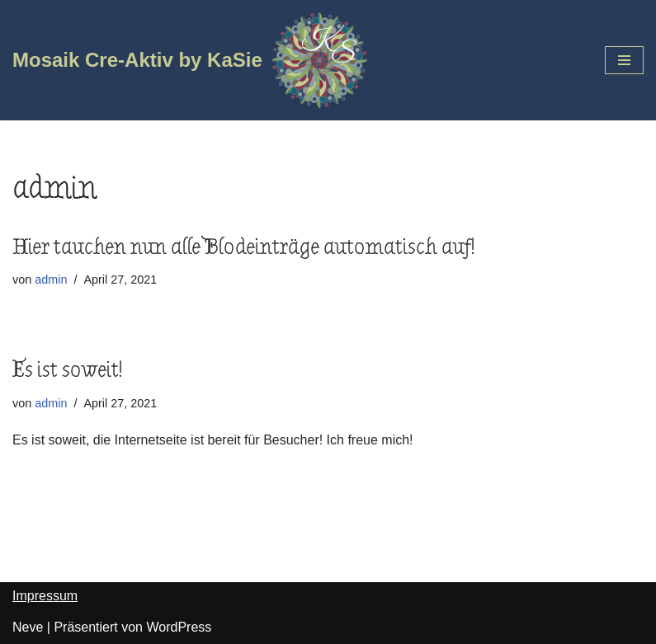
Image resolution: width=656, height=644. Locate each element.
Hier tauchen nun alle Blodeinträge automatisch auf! (243, 247)
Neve (28, 627)
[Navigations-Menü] (624, 60)
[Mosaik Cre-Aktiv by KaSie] (191, 60)
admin (51, 280)
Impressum (45, 596)
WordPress (179, 627)
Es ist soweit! (67, 370)
